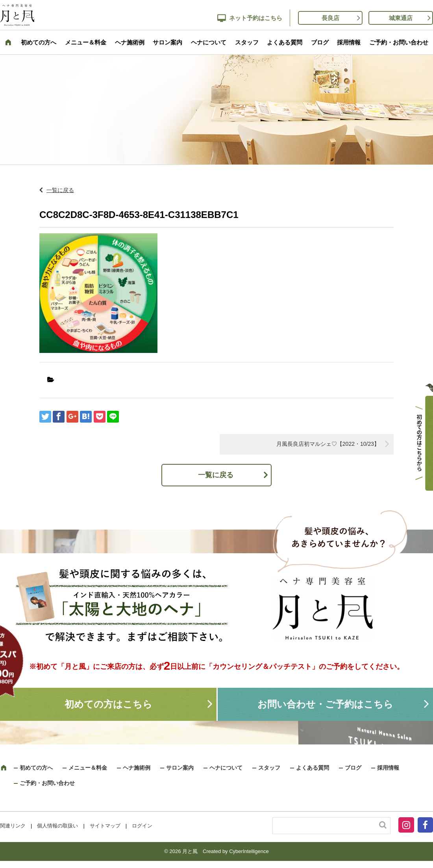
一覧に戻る (60, 190)
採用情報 (349, 42)
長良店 (330, 18)
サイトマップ (105, 826)
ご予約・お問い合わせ (399, 42)
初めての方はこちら (108, 704)
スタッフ (247, 42)
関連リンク (13, 826)
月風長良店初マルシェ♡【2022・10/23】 (328, 444)
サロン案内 (167, 42)
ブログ (320, 42)
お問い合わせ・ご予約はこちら (325, 704)
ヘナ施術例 (130, 42)
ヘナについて (209, 42)
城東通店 (401, 18)
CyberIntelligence (249, 851)
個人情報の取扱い (57, 826)
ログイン (142, 826)
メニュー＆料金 (86, 42)
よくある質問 (285, 42)
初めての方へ (39, 42)
